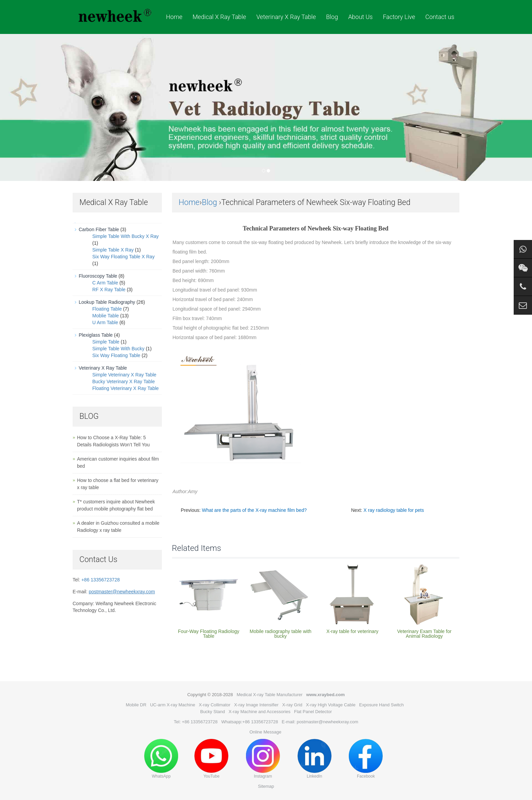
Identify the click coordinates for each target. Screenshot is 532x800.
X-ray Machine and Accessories (260, 712)
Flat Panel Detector (313, 712)
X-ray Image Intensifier (256, 705)
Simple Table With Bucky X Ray (126, 236)
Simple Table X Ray (113, 250)
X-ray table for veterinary (352, 631)
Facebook (366, 759)
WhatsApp (161, 759)
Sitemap (266, 786)
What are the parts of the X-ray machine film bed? (254, 510)
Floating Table (107, 309)
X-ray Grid (292, 705)
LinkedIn (315, 759)
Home (174, 17)
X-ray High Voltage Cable (331, 705)
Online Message (265, 732)
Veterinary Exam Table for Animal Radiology (424, 634)
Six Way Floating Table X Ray (123, 257)
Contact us (440, 17)
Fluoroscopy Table (98, 276)
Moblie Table (106, 316)
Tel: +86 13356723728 (196, 722)
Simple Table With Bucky (118, 349)
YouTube (211, 759)
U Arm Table (105, 322)
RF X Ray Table (109, 290)
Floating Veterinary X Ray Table (126, 388)
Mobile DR (136, 705)
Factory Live (399, 17)
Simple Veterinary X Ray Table (124, 375)
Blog (332, 17)
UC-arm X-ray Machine (173, 705)
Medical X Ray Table (219, 17)
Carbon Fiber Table (99, 229)
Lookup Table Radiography (107, 302)
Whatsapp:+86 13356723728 (250, 722)
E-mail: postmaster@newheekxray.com (320, 722)
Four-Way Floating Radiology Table (209, 634)
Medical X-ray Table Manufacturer (269, 695)
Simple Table (106, 342)
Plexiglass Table (96, 335)
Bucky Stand (213, 712)
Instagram (263, 759)
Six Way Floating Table (116, 355)
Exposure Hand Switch (382, 705)
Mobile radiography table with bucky (281, 634)
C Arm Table (105, 283)
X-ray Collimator (215, 705)
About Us (360, 17)
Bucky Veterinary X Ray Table (123, 382)
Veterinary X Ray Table (286, 17)
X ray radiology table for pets (394, 510)
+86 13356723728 (101, 580)
